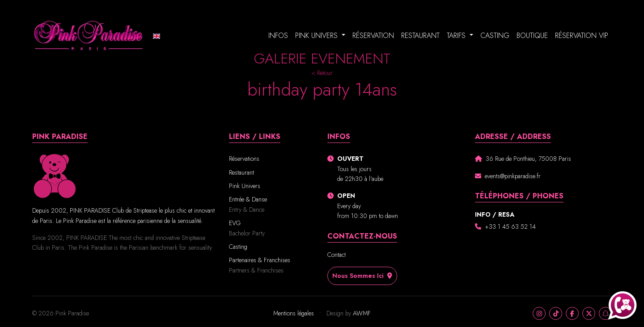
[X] (589, 313)
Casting (495, 36)
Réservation (373, 36)
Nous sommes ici (365, 276)
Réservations (244, 159)
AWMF (362, 313)
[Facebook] (572, 313)
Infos (278, 36)
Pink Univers (318, 36)
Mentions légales (294, 313)
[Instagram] (539, 313)
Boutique (532, 36)
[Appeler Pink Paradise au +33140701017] (622, 305)
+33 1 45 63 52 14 (510, 226)
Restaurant (420, 36)
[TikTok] (556, 313)
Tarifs (457, 36)
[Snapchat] (605, 313)
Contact (337, 255)
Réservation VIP (582, 36)
